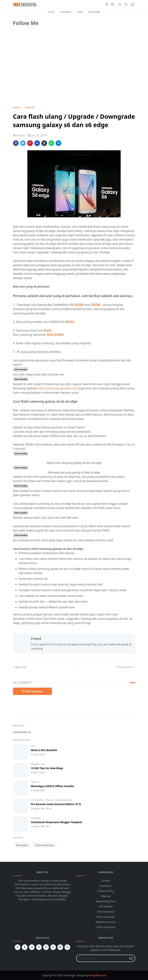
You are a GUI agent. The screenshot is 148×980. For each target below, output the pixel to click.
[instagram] (112, 4)
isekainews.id (22, 732)
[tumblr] (25, 947)
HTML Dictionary (106, 927)
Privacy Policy (106, 891)
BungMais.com (97, 975)
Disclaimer (106, 886)
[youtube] (46, 947)
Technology (94, 12)
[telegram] (18, 947)
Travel (80, 12)
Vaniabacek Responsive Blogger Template (57, 822)
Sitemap (106, 896)
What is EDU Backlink (44, 750)
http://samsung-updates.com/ (59, 388)
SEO (33, 746)
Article (51, 12)
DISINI (79, 305)
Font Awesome (106, 912)
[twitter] (60, 947)
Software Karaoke (63, 800)
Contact (106, 881)
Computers (66, 12)
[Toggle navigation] (132, 4)
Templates (36, 818)
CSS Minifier (106, 906)
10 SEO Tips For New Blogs (47, 768)
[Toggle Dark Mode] (120, 4)
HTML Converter (106, 917)
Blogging (36, 764)
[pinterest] (39, 947)
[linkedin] (32, 947)
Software (49, 800)
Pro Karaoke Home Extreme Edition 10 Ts (56, 804)
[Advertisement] (40, 78)
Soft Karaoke (37, 800)
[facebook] (107, 4)
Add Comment (33, 691)
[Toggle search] (126, 4)
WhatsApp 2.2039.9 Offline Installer (53, 786)
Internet (35, 782)
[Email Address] (102, 958)
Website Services (106, 922)
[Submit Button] (131, 958)
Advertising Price (106, 901)
